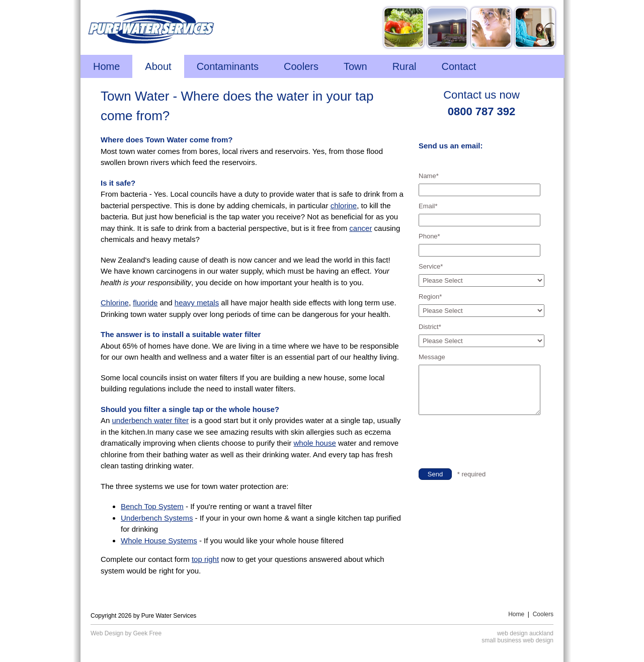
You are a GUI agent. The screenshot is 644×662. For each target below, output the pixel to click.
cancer (360, 228)
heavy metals (197, 303)
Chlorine (115, 303)
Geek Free (148, 633)
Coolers (543, 614)
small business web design (517, 640)
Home (516, 614)
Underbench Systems (157, 518)
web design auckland (525, 633)
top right (205, 559)
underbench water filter (151, 420)
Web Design (107, 633)
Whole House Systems (159, 541)
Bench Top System (152, 506)
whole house (315, 443)
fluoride (145, 303)
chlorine (344, 205)
